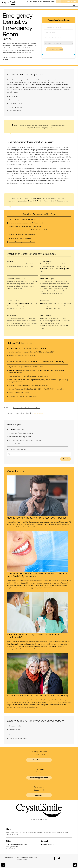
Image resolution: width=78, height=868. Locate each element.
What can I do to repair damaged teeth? (21, 242)
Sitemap (25, 858)
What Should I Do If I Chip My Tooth (20, 437)
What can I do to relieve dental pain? (20, 238)
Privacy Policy (18, 858)
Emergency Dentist (15, 726)
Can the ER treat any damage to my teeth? (22, 219)
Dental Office (13, 735)
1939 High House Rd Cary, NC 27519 (41, 1)
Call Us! (66, 2)
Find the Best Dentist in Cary (18, 738)
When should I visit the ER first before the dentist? (24, 227)
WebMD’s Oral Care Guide (23, 356)
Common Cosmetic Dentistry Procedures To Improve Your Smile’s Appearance (38, 575)
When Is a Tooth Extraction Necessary (21, 444)
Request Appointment (39, 777)
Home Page (46, 352)
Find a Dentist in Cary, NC (17, 449)
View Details (25, 393)
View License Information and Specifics (35, 385)
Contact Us (39, 794)
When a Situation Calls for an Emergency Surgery (25, 440)
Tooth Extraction (14, 729)
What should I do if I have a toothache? (21, 235)
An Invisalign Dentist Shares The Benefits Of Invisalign (38, 696)
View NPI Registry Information (54, 389)
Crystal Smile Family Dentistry (38, 201)
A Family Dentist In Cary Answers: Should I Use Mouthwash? (34, 636)
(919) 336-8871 (38, 198)
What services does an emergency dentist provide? (24, 223)
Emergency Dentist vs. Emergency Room (39, 128)
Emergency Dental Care (17, 429)
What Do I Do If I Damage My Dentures (21, 433)
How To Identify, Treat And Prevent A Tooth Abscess (37, 518)
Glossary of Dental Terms (40, 348)
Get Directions (39, 760)
